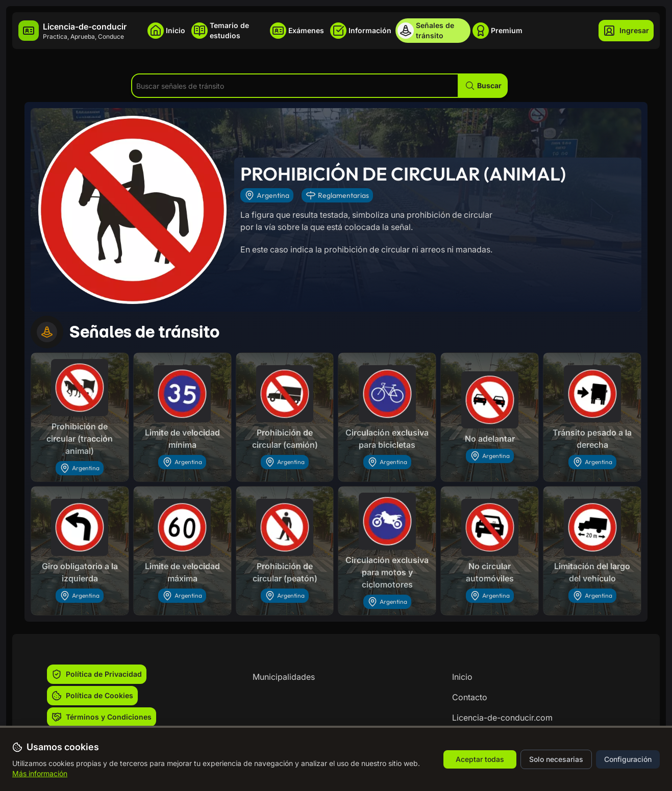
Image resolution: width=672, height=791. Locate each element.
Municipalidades (284, 677)
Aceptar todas (480, 759)
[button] (483, 86)
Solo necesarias (556, 759)
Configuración (628, 759)
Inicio (462, 677)
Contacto (470, 697)
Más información (40, 773)
